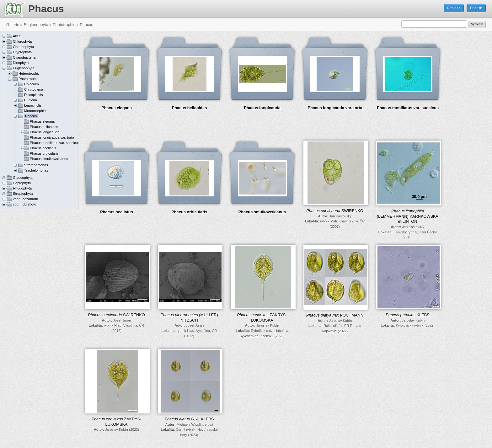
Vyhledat (477, 24)
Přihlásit (454, 8)
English (476, 8)
